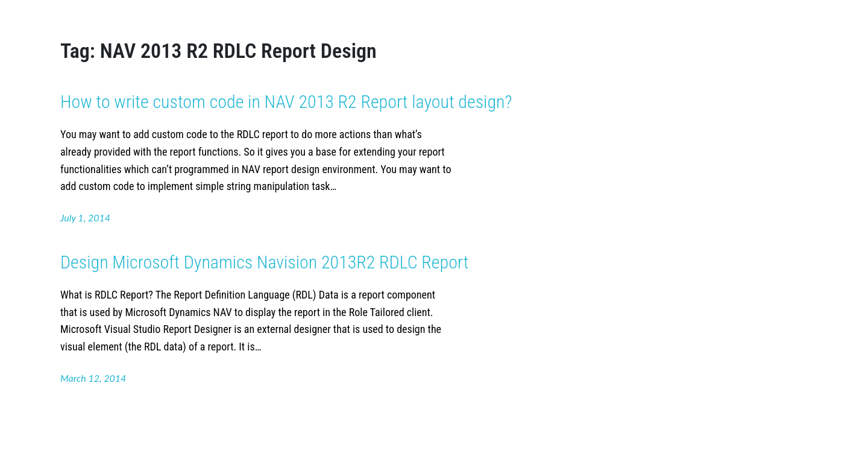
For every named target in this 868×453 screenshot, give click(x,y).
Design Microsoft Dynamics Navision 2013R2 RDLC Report (264, 262)
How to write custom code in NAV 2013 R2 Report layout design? (286, 102)
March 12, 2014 (93, 378)
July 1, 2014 (85, 217)
